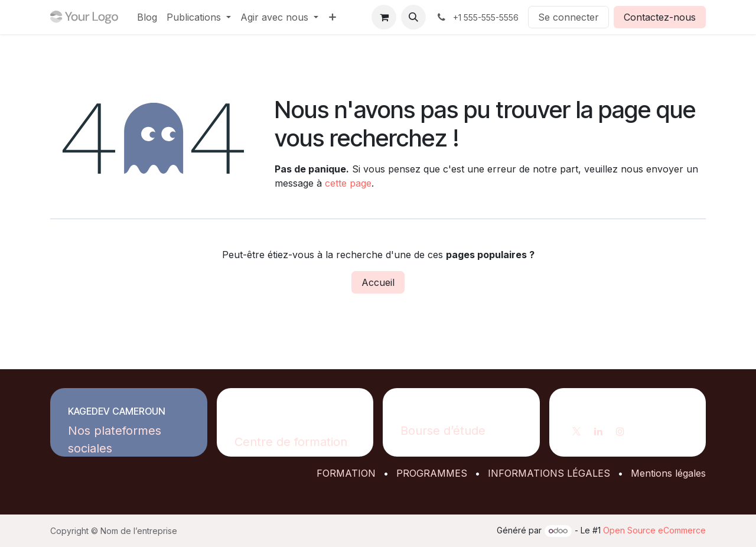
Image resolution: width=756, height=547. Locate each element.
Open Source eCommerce (654, 530)
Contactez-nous (660, 17)
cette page (348, 183)
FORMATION (346, 473)
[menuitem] (147, 17)
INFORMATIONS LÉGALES (549, 473)
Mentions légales (668, 473)
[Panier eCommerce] (384, 17)
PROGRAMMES (432, 473)
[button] (413, 17)
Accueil (378, 282)
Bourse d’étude (443, 431)
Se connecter (568, 17)
